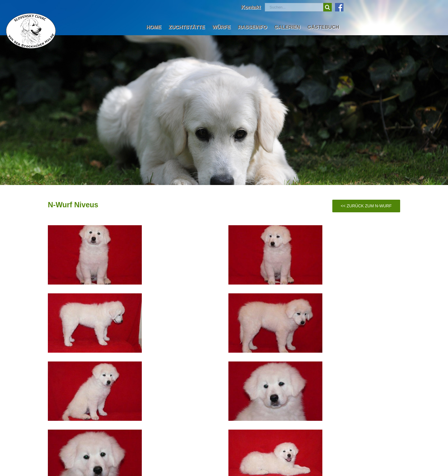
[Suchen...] (294, 7)
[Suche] (327, 7)
